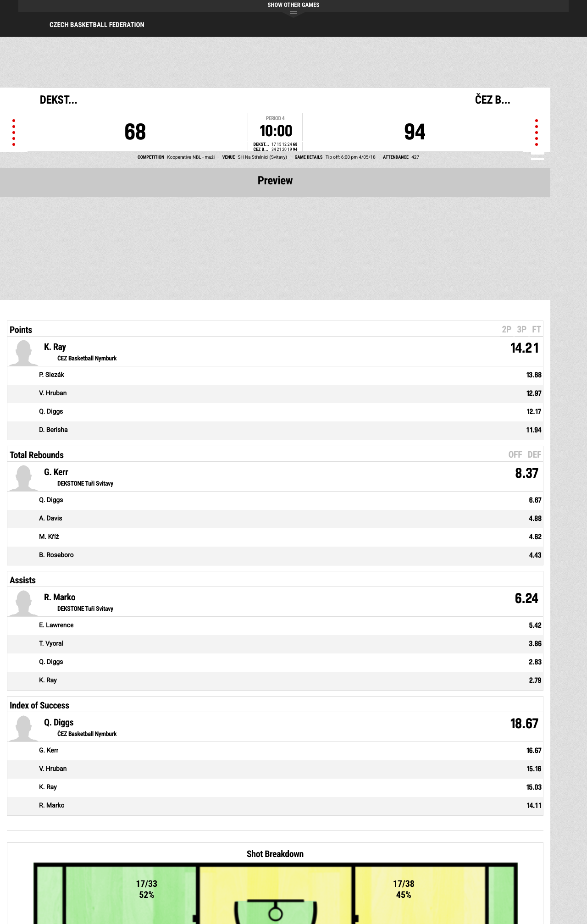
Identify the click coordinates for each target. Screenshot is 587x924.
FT (537, 329)
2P (507, 329)
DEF (534, 454)
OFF (515, 454)
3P (522, 329)
